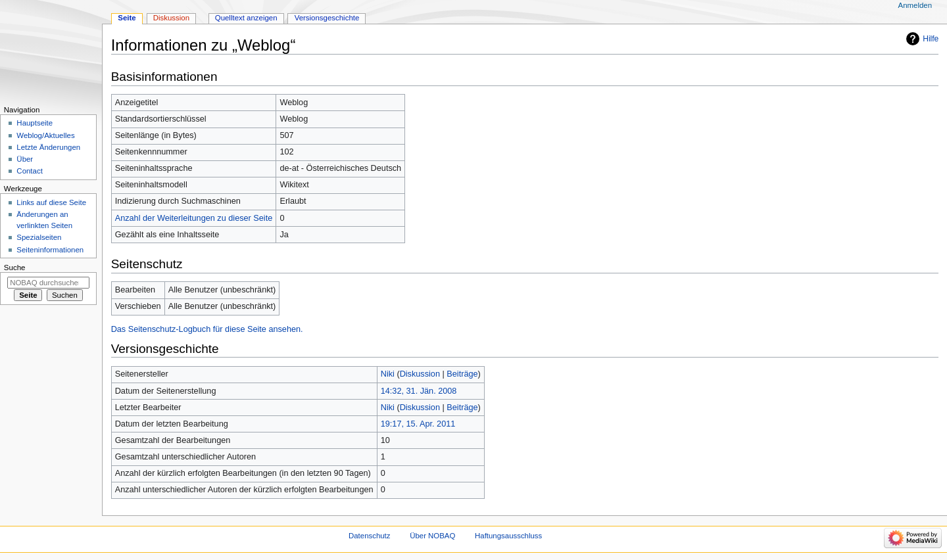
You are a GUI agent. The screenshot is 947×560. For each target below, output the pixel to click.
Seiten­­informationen (50, 250)
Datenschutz (370, 536)
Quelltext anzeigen (246, 18)
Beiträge (462, 374)
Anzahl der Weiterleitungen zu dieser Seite (194, 218)
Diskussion (420, 374)
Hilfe (931, 39)
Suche (15, 268)
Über (25, 159)
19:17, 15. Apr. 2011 (418, 424)
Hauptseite (35, 123)
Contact (29, 171)
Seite (127, 18)
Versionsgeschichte (327, 18)
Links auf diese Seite (51, 202)
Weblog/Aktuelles (45, 135)
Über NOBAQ (432, 536)
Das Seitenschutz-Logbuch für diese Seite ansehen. (207, 329)
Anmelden (915, 5)
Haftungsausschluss (508, 536)
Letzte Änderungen (48, 147)
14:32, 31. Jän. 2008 (419, 391)
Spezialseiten (39, 237)
